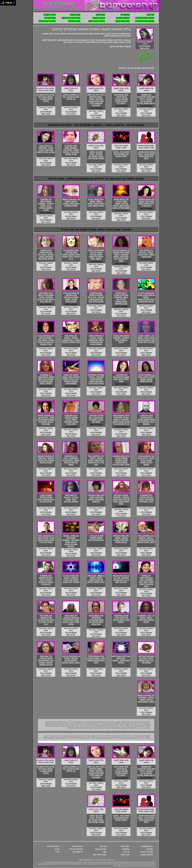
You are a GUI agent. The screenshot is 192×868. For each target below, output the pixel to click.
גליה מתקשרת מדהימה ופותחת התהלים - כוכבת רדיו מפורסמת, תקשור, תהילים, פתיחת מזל (46, 254)
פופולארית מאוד (121, 264)
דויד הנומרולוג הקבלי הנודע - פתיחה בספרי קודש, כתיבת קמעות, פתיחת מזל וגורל (46, 539)
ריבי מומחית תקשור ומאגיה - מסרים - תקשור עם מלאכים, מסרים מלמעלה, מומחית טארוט (96, 340)
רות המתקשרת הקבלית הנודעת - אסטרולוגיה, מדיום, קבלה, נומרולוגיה (146, 498)
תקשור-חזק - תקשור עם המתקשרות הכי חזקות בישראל (121, 154)
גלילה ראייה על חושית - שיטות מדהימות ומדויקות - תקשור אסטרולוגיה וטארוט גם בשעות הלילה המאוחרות (96, 100)
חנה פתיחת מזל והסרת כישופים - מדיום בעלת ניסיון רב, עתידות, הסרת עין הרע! (46, 620)
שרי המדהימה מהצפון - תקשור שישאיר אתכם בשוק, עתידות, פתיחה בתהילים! (71, 202)
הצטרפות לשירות (53, 846)
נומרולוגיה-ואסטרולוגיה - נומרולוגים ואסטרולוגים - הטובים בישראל (121, 659)
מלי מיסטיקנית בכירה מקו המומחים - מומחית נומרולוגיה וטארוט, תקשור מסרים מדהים (71, 297)
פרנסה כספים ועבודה (145, 18)
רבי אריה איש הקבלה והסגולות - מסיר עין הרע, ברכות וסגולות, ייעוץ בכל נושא (121, 579)
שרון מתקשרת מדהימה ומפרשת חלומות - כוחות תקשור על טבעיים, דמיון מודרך (46, 580)
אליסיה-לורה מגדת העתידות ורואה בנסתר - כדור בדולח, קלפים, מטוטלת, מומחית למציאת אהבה (71, 379)
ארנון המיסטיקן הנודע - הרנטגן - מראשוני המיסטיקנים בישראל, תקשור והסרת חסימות (146, 539)
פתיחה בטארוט (123, 18)
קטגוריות (150, 849)
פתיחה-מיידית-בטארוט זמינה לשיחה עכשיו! (45, 89)
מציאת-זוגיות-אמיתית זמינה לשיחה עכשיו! (146, 147)
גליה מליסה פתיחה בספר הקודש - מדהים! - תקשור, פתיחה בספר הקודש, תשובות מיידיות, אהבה (121, 203)
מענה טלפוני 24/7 (100, 855)
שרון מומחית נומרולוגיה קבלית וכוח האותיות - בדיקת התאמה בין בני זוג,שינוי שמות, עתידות (146, 99)
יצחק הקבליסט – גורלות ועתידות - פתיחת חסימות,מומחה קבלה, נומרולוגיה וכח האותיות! (146, 420)
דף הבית (150, 15)
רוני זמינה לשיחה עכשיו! (71, 89)
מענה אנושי (125, 855)
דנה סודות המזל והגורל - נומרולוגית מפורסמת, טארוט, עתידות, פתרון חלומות (46, 149)
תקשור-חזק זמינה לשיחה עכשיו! (121, 147)
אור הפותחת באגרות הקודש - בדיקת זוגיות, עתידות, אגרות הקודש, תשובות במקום (146, 460)
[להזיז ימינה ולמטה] (4, 4)
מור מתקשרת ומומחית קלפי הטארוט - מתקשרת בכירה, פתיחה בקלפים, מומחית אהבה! (46, 205)
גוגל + (57, 852)
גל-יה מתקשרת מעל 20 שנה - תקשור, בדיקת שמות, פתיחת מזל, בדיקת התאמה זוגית (96, 460)
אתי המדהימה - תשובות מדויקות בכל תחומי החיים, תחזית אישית (121, 378)
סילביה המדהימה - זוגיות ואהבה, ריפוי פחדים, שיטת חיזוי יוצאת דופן (96, 419)
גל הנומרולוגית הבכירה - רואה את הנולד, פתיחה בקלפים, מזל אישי (71, 498)
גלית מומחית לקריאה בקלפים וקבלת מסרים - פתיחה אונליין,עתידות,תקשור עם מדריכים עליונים (146, 297)
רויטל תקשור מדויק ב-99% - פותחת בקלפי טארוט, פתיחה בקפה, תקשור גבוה (96, 202)
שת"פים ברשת (101, 849)
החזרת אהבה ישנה (97, 21)
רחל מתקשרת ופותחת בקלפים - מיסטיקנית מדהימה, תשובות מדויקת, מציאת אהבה (146, 698)
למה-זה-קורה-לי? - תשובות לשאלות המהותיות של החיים (96, 538)
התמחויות (126, 849)
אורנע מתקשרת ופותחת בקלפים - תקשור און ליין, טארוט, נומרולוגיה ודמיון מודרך (71, 420)
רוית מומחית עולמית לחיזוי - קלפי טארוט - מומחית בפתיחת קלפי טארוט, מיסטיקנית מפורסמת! (46, 420)
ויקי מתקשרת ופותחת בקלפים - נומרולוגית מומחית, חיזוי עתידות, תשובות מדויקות (46, 459)
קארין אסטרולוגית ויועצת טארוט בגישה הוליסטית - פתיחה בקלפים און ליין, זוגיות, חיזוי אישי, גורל (46, 297)
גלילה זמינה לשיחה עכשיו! (96, 89)
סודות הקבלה (49, 15)
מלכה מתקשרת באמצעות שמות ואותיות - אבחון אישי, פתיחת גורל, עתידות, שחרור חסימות (71, 150)
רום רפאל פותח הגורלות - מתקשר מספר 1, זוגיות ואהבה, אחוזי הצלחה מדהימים (71, 339)
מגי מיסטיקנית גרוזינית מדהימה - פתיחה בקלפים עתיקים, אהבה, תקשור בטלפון (71, 659)
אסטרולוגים (75, 15)
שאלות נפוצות (78, 846)
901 (105, 852)
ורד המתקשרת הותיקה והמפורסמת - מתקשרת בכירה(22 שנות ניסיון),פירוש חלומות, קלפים (46, 379)
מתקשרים (125, 15)
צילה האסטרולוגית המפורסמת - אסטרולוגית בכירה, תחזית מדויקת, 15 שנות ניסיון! (96, 620)
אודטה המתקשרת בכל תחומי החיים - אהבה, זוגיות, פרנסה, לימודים (121, 619)
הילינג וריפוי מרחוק (47, 21)
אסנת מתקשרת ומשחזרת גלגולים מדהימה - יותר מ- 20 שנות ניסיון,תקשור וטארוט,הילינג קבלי (96, 297)
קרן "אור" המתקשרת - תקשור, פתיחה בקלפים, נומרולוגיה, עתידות (146, 619)
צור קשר (103, 846)
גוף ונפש (126, 852)
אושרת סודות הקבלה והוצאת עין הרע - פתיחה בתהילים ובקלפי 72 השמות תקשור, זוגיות (96, 254)
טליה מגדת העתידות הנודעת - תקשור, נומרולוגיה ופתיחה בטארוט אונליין (121, 539)
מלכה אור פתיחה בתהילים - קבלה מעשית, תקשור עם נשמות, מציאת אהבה (96, 155)
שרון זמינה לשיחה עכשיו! (146, 89)
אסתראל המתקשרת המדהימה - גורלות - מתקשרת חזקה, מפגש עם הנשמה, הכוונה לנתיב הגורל (96, 379)
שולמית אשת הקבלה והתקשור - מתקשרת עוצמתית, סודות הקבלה (121, 339)
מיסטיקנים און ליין (76, 849)
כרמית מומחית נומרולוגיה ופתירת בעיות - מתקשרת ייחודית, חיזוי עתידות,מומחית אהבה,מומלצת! (121, 298)
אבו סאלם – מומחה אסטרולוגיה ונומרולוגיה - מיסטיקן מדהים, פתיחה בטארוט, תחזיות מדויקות (71, 541)
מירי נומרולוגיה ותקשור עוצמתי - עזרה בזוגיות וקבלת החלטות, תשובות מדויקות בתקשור (46, 660)
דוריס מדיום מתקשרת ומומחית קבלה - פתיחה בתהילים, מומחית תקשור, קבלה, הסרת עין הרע (121, 460)
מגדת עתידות (74, 21)
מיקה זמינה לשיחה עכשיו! (121, 89)
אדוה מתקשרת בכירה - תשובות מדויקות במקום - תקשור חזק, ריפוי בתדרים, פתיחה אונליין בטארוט (46, 340)
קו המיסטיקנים (147, 846)
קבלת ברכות (50, 18)
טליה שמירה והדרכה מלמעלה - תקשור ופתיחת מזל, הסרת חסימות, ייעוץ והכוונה (71, 579)
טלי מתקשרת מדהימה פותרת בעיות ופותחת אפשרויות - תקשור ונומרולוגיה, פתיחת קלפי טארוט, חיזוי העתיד (121, 256)
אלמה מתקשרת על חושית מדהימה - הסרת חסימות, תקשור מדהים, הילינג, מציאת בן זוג (71, 254)
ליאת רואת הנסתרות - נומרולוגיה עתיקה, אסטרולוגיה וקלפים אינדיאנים (96, 498)
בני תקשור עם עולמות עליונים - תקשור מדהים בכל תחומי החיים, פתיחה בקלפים (96, 579)
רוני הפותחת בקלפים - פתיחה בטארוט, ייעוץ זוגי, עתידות (71, 97)
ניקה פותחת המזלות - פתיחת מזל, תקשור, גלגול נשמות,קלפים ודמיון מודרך (146, 202)
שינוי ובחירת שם (123, 21)
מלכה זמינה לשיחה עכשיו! (96, 147)
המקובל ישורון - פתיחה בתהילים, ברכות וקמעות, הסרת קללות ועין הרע (46, 498)
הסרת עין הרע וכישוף (71, 18)
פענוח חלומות (99, 18)
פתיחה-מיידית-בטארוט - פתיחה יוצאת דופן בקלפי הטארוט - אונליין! (46, 98)
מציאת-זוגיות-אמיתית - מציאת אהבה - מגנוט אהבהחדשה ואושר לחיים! (146, 155)
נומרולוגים (100, 15)
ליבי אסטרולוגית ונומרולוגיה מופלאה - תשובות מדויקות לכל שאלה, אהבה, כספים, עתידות (71, 620)
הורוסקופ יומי (78, 852)
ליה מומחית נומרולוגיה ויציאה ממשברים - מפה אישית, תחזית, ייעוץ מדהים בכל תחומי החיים (146, 581)
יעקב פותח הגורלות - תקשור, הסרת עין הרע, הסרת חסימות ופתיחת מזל (146, 659)
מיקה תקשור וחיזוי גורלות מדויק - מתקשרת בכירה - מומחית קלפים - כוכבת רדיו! (121, 99)
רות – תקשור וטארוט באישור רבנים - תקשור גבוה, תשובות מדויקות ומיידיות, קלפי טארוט (146, 339)
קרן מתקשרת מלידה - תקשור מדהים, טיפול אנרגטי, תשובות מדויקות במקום (146, 378)
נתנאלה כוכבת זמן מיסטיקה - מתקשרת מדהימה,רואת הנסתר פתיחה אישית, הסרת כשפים (121, 499)
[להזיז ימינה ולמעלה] (4, 2)
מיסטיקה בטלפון (147, 855)
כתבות (57, 849)
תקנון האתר (125, 846)
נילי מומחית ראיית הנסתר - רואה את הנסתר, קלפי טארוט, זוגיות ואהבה (146, 253)
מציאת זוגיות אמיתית (145, 21)
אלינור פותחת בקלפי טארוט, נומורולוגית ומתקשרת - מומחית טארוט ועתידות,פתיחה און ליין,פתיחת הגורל (121, 420)
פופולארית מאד (146, 106)
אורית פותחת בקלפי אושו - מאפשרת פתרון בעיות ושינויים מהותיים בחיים (96, 659)
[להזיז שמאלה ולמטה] (2, 4)
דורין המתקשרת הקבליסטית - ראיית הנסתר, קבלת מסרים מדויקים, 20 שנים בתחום (71, 460)
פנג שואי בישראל (146, 852)
